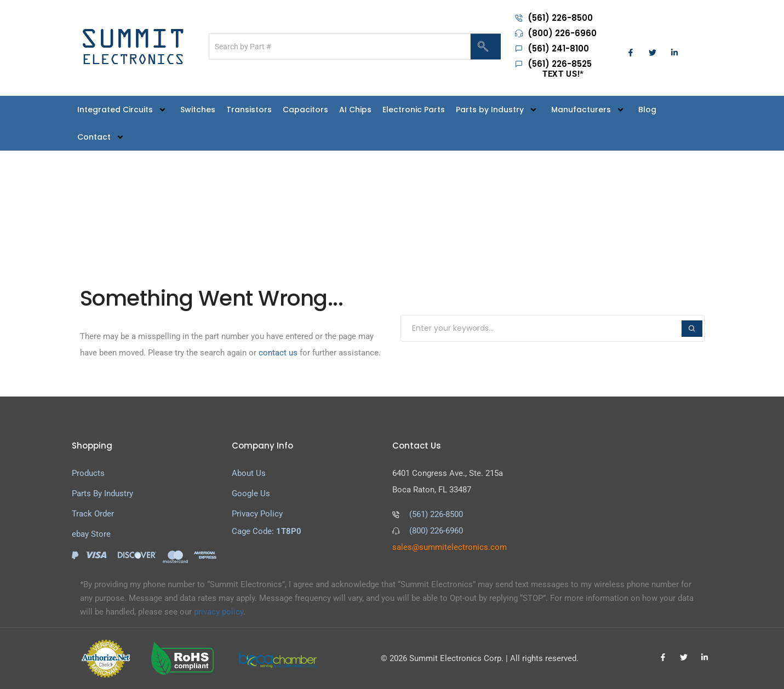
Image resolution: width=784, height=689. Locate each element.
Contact (102, 137)
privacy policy (219, 612)
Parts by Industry (498, 109)
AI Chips (355, 110)
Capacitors (305, 110)
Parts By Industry (102, 493)
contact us (278, 353)
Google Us (251, 493)
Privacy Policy (257, 514)
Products (88, 473)
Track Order (93, 514)
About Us (249, 473)
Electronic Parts (414, 110)
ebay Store (91, 534)
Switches (198, 110)
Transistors (249, 110)
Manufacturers (589, 109)
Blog (647, 110)
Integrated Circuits (123, 109)
